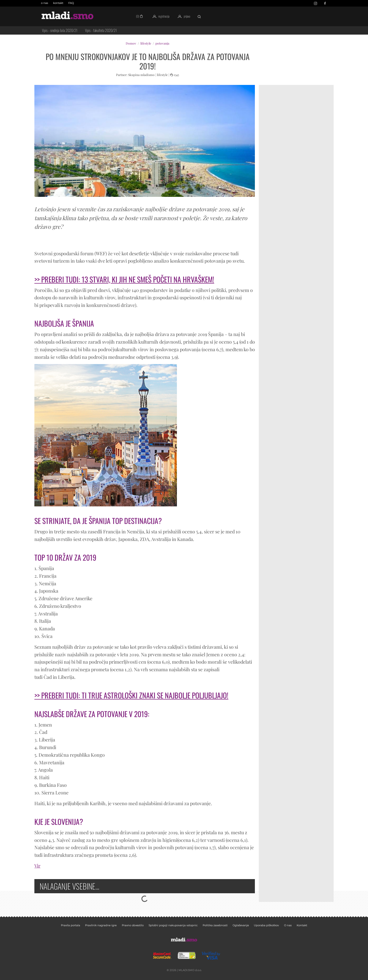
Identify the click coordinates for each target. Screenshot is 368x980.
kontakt (58, 3)
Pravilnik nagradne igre (101, 925)
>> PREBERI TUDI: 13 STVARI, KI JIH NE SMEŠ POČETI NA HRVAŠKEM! (124, 279)
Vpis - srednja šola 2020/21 (60, 30)
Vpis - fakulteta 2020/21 (101, 30)
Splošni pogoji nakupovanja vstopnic (173, 925)
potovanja (162, 43)
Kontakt (302, 925)
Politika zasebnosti (215, 925)
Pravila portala (70, 925)
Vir (37, 866)
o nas (44, 3)
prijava (183, 16)
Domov (131, 43)
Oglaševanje (241, 925)
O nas (288, 925)
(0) (140, 16)
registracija (160, 16)
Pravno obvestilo (133, 925)
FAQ (71, 3)
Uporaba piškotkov (266, 925)
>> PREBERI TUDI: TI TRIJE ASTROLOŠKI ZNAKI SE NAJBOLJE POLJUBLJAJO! (131, 695)
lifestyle (146, 43)
